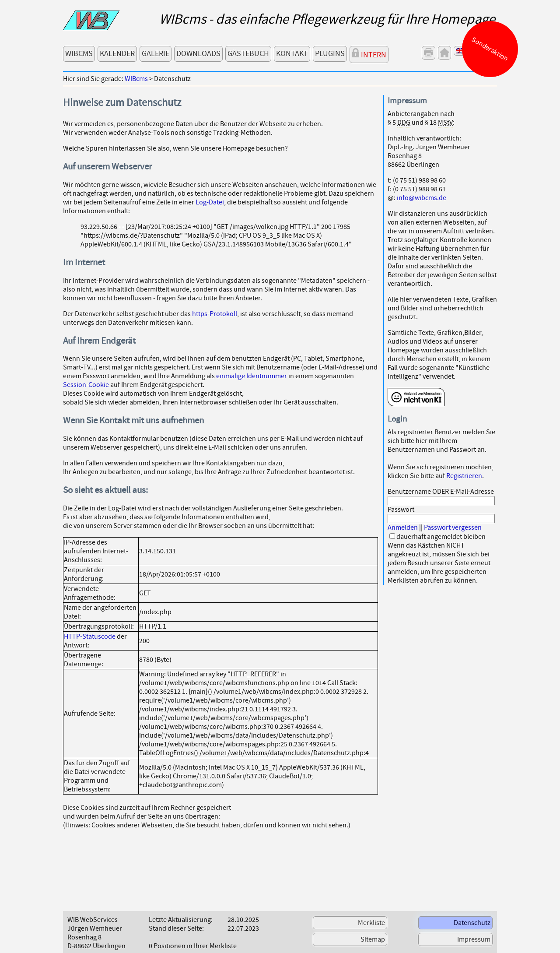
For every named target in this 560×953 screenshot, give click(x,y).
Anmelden (403, 527)
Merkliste (371, 923)
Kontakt (292, 54)
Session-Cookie (86, 385)
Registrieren (464, 476)
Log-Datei (210, 202)
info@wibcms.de (422, 198)
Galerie (156, 54)
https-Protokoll (215, 314)
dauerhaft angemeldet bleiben (441, 537)
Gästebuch (248, 54)
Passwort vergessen (453, 527)
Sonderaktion (490, 49)
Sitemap (373, 939)
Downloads (198, 54)
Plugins (330, 54)
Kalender (117, 54)
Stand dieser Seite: (176, 928)
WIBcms (79, 54)
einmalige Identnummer (252, 376)
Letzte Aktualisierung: (181, 920)
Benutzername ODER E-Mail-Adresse (441, 492)
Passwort (401, 510)
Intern (369, 54)
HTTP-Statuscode (90, 637)
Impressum (474, 939)
